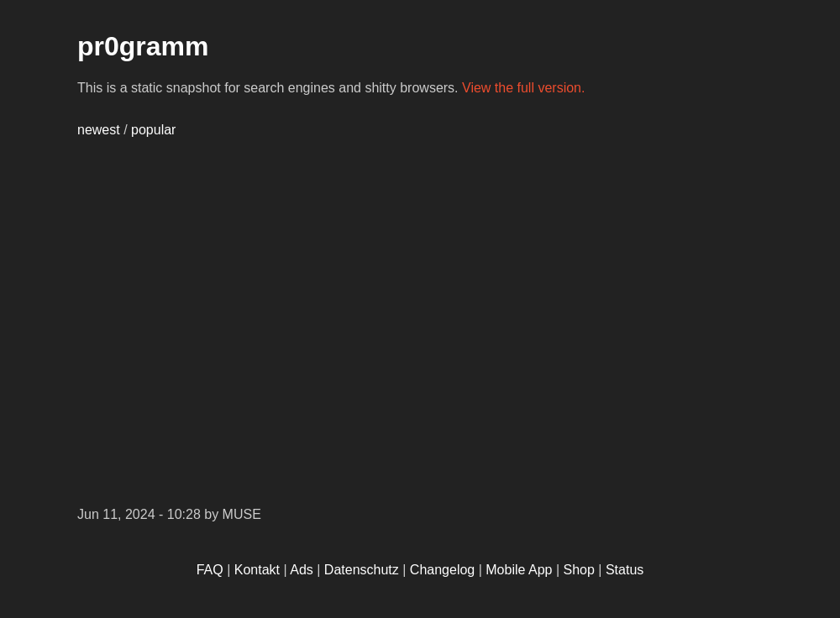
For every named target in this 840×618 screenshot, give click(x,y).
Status (625, 570)
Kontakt (257, 570)
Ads (302, 570)
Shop (579, 570)
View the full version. (523, 88)
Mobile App (519, 570)
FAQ (210, 570)
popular (153, 130)
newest (99, 130)
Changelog (442, 570)
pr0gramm (143, 46)
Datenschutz (362, 570)
